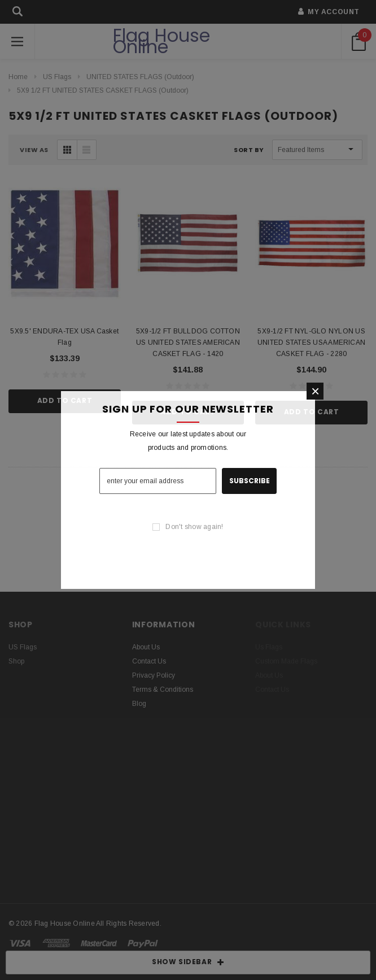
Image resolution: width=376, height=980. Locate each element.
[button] (315, 391)
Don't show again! (194, 527)
